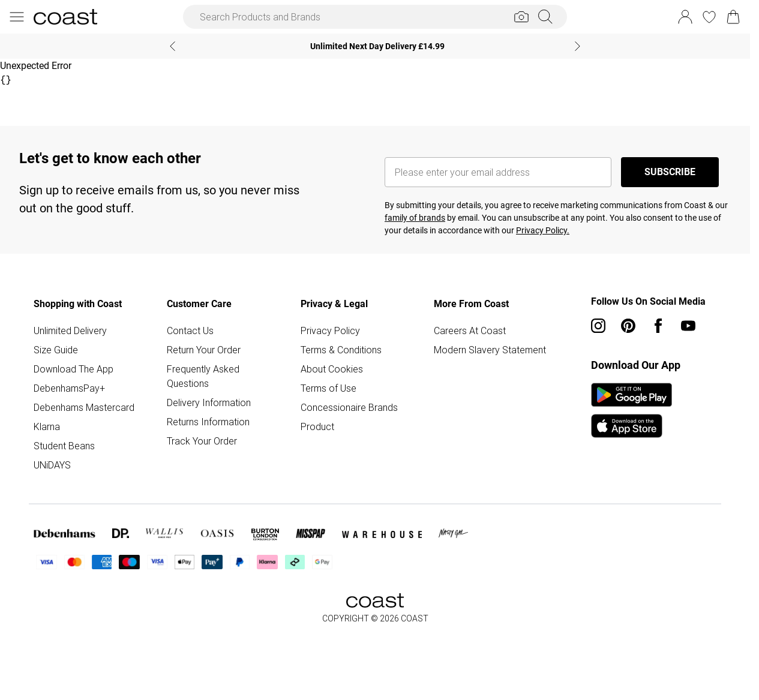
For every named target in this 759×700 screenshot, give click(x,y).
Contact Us (190, 331)
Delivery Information (209, 402)
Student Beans (64, 446)
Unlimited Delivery (70, 331)
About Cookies (332, 369)
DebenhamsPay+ (69, 388)
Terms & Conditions (341, 350)
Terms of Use (328, 388)
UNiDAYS (52, 465)
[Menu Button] (17, 17)
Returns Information (208, 422)
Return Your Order (204, 350)
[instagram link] (598, 326)
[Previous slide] (172, 46)
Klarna (47, 426)
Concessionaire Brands (349, 407)
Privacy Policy (330, 331)
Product (317, 426)
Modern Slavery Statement (490, 350)
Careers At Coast (470, 331)
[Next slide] (577, 46)
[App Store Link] (631, 410)
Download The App (73, 369)
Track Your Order (202, 441)
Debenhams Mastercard (84, 407)
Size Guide (56, 350)
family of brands (415, 218)
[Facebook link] (658, 326)
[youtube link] (688, 326)
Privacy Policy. (543, 230)
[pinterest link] (628, 326)
